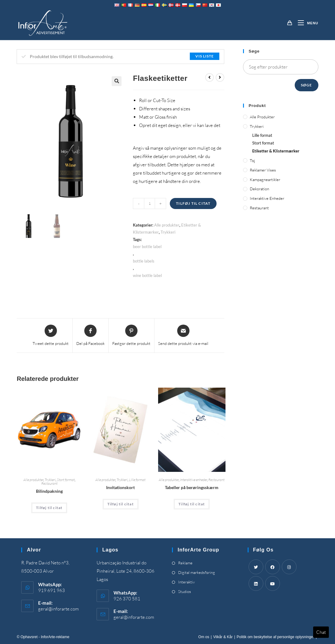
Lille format (137, 480)
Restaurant (49, 483)
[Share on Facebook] (90, 336)
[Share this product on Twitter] (51, 336)
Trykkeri (168, 232)
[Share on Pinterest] (131, 336)
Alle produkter (167, 225)
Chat (321, 632)
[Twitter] (256, 567)
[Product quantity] (150, 203)
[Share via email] (183, 336)
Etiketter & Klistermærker (276, 151)
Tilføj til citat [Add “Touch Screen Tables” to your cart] (192, 504)
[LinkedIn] (256, 583)
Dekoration (259, 189)
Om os (204, 637)
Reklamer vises (263, 170)
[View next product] (220, 77)
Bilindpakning (49, 491)
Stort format (66, 480)
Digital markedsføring (197, 572)
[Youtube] (273, 583)
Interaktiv (186, 582)
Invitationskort (120, 487)
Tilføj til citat (193, 203)
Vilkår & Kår (223, 637)
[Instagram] (289, 567)
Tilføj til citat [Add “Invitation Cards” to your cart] (121, 504)
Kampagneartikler (265, 180)
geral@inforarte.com (58, 609)
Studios (185, 591)
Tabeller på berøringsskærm (192, 487)
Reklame (185, 563)
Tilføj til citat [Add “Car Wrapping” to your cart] (49, 508)
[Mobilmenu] (306, 23)
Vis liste (205, 56)
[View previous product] (209, 77)
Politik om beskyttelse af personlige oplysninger (275, 637)
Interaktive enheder (193, 480)
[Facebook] (273, 567)
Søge (307, 85)
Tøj (252, 160)
